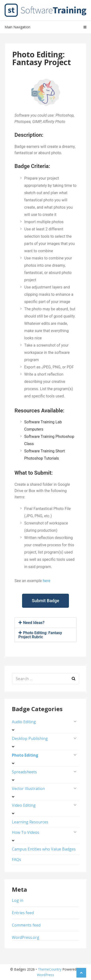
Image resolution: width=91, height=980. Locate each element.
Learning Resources (30, 822)
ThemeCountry (50, 969)
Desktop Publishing (30, 738)
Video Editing (24, 805)
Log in (18, 900)
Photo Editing (25, 755)
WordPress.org (26, 937)
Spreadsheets (24, 772)
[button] (46, 623)
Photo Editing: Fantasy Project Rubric (40, 635)
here (46, 581)
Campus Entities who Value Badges (44, 849)
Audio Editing (24, 722)
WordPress (45, 975)
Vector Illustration (28, 789)
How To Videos (26, 832)
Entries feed (23, 913)
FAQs (17, 859)
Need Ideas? (34, 623)
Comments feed (26, 925)
